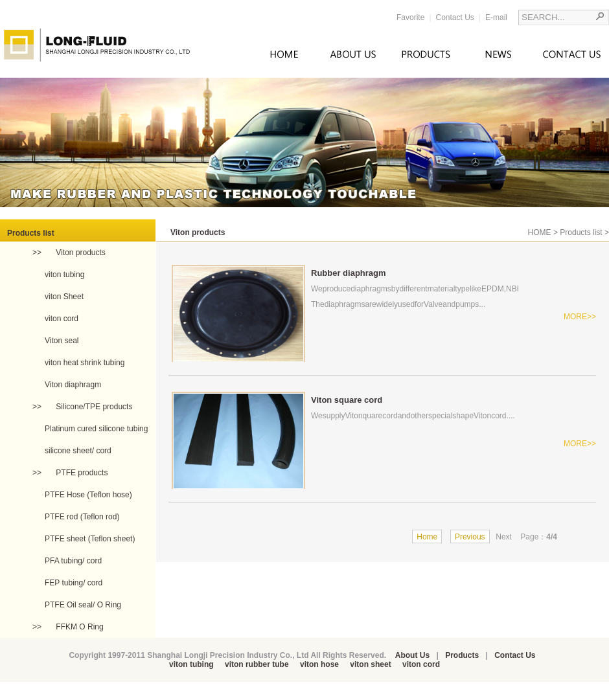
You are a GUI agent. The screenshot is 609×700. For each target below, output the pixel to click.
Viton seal (62, 341)
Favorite (410, 17)
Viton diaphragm (73, 385)
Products (462, 655)
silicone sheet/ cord (78, 451)
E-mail (496, 17)
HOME (540, 232)
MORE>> (580, 317)
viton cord (62, 319)
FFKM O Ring (79, 627)
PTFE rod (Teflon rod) (82, 517)
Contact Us (455, 17)
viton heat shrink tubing (85, 363)
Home (427, 537)
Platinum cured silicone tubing (96, 429)
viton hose (319, 664)
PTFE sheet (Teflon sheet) (90, 539)
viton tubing (64, 275)
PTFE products (81, 473)
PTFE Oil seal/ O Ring (83, 605)
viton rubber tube (257, 664)
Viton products (80, 253)
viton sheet (370, 664)
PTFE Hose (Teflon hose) (88, 495)
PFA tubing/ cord (73, 561)
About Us (412, 655)
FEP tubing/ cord (74, 583)
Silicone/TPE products (93, 407)
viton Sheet (64, 297)
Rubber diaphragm (349, 273)
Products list (581, 232)
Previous (470, 537)
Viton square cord (347, 400)
